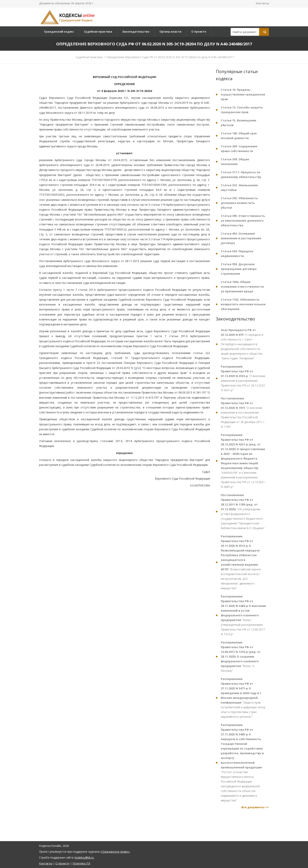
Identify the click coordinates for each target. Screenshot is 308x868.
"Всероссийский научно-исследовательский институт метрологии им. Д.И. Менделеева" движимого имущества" (241, 562)
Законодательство (136, 32)
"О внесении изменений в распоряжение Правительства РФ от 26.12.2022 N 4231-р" (243, 378)
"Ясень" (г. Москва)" (241, 657)
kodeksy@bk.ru (84, 857)
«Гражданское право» (115, 852)
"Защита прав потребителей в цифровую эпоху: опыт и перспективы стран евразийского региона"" (243, 698)
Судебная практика (98, 32)
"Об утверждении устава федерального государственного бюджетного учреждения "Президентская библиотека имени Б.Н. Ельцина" (243, 512)
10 (135, 368)
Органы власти (170, 32)
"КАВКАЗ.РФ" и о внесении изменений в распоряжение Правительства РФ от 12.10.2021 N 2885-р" (243, 461)
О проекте (199, 32)
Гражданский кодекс (59, 32)
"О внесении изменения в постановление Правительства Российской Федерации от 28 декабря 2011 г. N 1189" (243, 412)
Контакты (262, 3)
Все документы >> (255, 807)
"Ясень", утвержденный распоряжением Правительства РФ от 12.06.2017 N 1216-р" (243, 615)
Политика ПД (81, 863)
